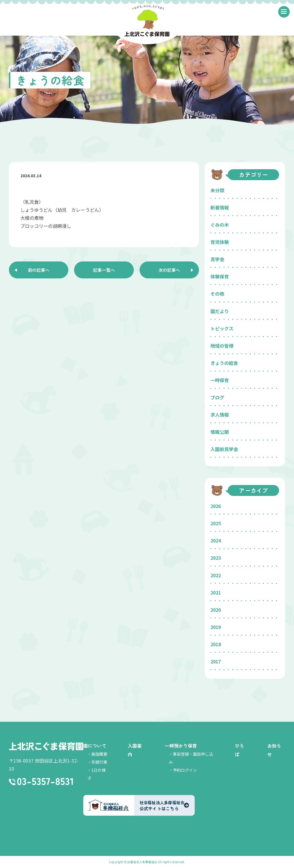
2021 (216, 592)
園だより (220, 311)
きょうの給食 (224, 363)
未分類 (217, 190)
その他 (217, 294)
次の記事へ (169, 270)
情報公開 (220, 432)
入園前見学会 (224, 449)
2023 (216, 558)
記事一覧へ (104, 270)
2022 (216, 575)
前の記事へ (38, 270)
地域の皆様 (222, 346)
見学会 (217, 259)
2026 (216, 506)
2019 (216, 627)
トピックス (222, 328)
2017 (216, 661)
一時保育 (220, 380)
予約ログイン (185, 770)
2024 (216, 540)
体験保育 (220, 276)
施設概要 (99, 754)
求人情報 (220, 415)
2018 (216, 644)
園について (95, 746)
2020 (216, 610)
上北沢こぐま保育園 (46, 746)
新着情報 (220, 207)
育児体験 (220, 242)
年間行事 (99, 762)
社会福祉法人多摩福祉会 (141, 862)
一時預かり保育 (181, 746)
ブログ (217, 397)
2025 (216, 523)
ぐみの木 (220, 225)
